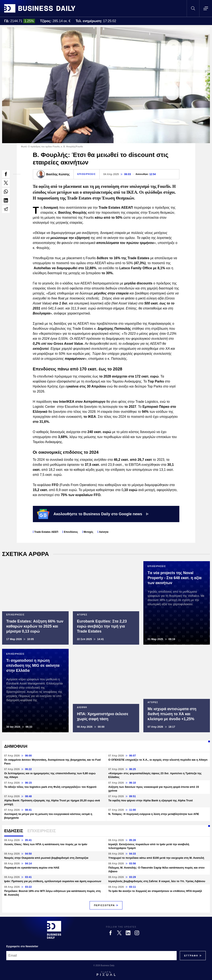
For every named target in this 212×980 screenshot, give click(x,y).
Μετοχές (89, 532)
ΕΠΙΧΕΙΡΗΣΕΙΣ (87, 174)
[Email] (91, 956)
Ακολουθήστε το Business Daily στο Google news (93, 514)
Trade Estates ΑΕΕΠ (46, 532)
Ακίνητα (104, 532)
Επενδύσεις (71, 532)
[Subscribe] (191, 956)
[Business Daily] (54, 930)
